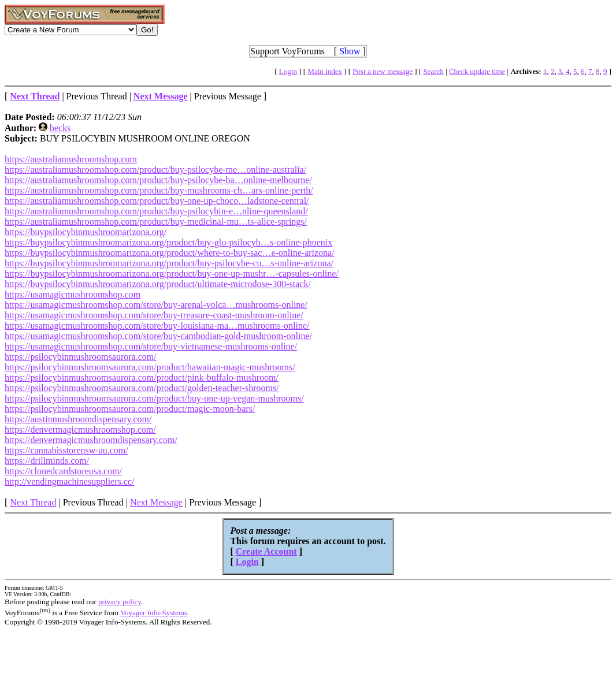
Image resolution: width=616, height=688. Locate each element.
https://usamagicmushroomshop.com (73, 294)
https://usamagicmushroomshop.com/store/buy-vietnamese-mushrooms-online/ (151, 346)
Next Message (156, 502)
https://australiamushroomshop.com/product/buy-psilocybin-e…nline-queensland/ (156, 211)
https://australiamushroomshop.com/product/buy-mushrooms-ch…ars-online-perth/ (159, 190)
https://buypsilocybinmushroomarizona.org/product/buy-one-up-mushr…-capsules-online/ (172, 274)
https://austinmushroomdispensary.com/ (78, 419)
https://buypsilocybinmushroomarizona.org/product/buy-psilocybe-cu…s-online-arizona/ (169, 263)
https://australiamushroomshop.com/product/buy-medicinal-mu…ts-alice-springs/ (156, 222)
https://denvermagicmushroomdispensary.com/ (91, 440)
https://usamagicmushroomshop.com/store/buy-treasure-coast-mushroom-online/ (154, 315)
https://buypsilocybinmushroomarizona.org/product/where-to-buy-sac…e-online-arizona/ (170, 253)
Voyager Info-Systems (154, 613)
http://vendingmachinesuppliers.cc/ (69, 481)
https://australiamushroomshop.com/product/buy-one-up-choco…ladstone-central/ (157, 201)
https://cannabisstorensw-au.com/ (66, 450)
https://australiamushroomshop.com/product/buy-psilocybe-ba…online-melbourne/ (158, 180)
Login (288, 71)
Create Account (266, 551)
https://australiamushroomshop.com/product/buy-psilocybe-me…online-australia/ (155, 170)
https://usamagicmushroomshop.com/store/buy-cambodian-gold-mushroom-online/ (158, 336)
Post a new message (383, 71)
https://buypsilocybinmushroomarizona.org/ (86, 232)
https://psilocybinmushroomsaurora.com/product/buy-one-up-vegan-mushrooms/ (154, 398)
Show (350, 51)
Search (433, 71)
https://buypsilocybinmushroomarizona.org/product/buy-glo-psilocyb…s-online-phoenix (168, 242)
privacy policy (120, 602)
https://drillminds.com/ (47, 461)
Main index (325, 71)
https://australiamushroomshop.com (71, 159)
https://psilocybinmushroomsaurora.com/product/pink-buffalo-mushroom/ (142, 378)
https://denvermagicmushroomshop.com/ (80, 429)
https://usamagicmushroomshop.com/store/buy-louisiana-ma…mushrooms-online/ (157, 326)
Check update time (477, 71)
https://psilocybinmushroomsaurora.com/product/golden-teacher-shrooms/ (142, 388)
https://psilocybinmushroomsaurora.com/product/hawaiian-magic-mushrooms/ (150, 367)
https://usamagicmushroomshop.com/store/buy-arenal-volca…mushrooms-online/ (156, 305)
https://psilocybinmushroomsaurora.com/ (81, 357)
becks (60, 128)
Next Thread (33, 502)
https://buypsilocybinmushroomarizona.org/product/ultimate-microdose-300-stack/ (158, 284)
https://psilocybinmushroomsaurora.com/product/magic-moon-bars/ (130, 409)
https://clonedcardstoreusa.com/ (63, 471)
